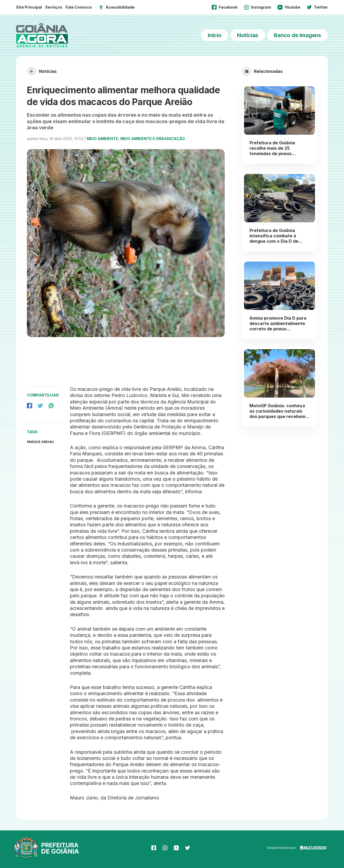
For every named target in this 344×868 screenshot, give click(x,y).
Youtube (289, 7)
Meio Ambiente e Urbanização (153, 139)
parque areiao (40, 442)
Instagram (258, 7)
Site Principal (29, 7)
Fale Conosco (79, 7)
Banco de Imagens (298, 35)
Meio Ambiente (103, 139)
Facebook (225, 7)
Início (215, 35)
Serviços (54, 7)
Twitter (317, 7)
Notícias (248, 35)
